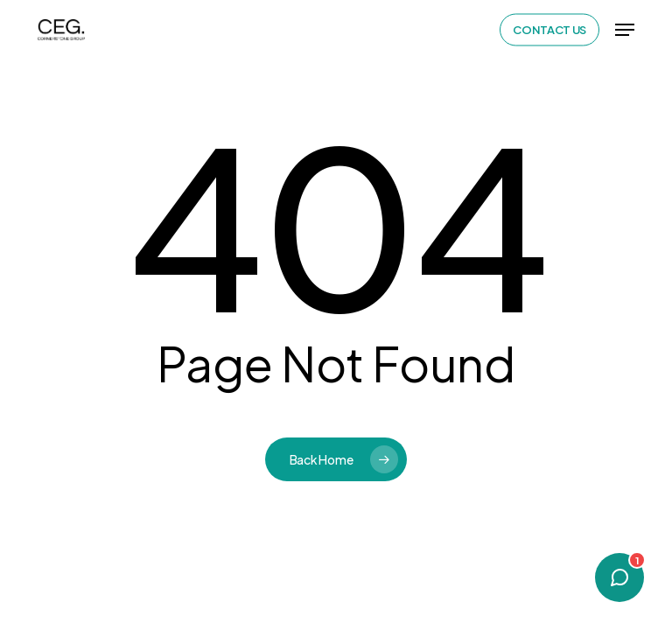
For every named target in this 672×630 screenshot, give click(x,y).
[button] (625, 30)
